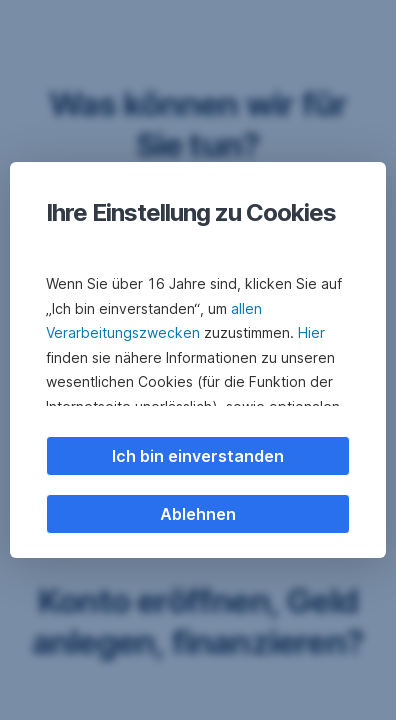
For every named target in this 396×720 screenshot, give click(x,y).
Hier (311, 332)
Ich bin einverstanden (198, 456)
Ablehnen (198, 514)
